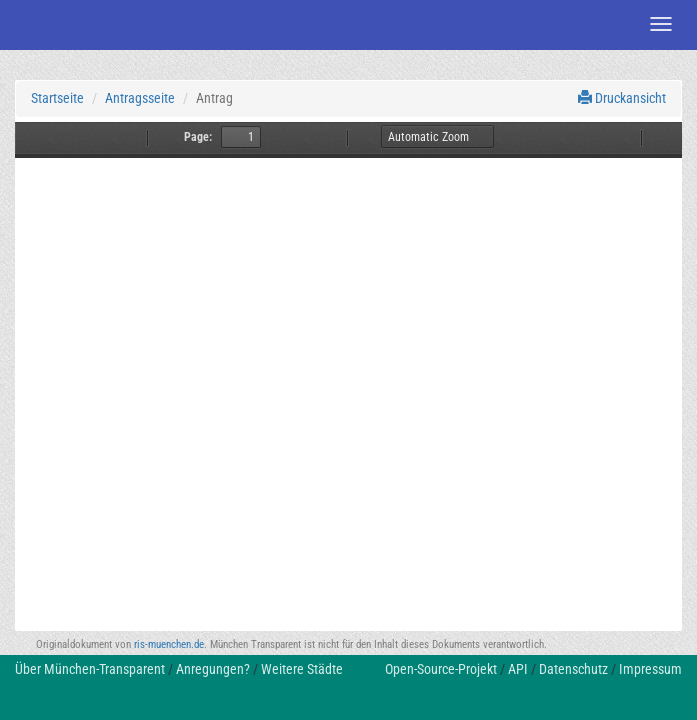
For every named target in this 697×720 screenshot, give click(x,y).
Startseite (57, 98)
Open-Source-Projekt (441, 669)
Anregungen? (213, 669)
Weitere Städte (302, 669)
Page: (198, 137)
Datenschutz (573, 669)
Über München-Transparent (90, 669)
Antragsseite (140, 98)
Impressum (650, 669)
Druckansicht (622, 98)
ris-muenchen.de (169, 644)
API (518, 669)
